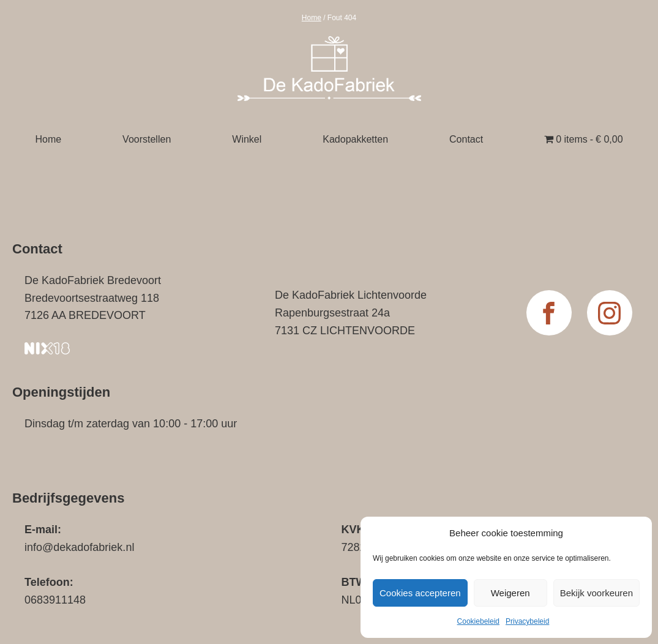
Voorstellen (147, 139)
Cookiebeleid (478, 621)
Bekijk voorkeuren (596, 593)
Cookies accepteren (420, 593)
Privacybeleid (527, 621)
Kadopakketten (355, 139)
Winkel (247, 139)
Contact (466, 139)
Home (312, 18)
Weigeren (510, 593)
